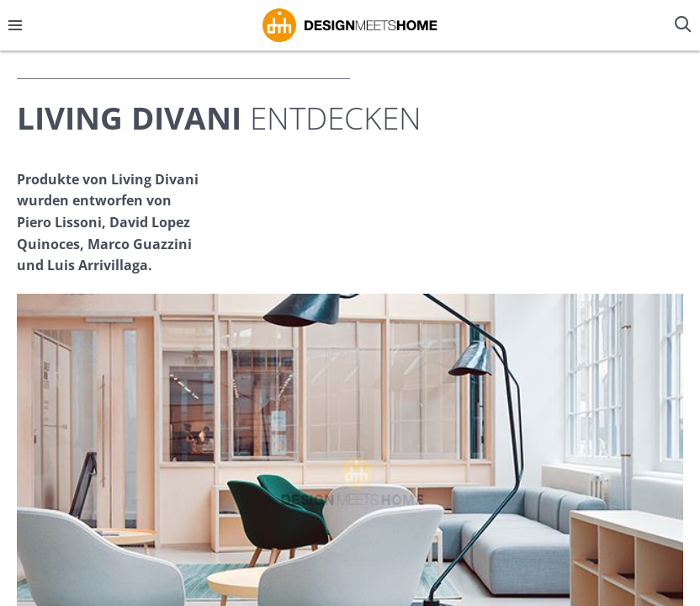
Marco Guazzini (140, 244)
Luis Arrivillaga (98, 265)
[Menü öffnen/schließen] (15, 25)
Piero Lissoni (59, 222)
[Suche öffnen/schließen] (685, 25)
